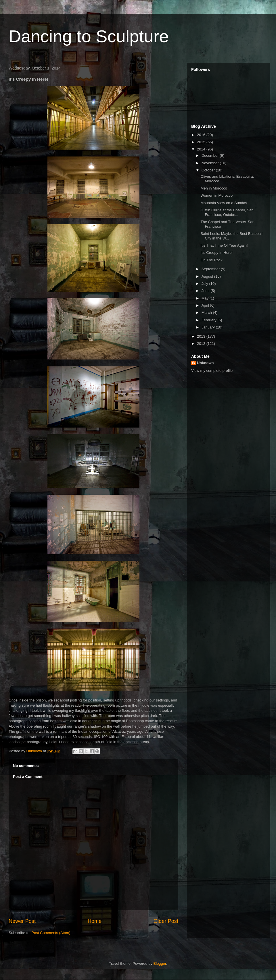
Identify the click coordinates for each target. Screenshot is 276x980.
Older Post (166, 921)
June (206, 291)
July (205, 284)
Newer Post (22, 921)
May (206, 298)
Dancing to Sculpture (89, 36)
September (211, 269)
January (209, 327)
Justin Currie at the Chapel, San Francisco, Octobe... (227, 212)
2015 (202, 142)
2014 (202, 149)
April (206, 305)
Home (95, 921)
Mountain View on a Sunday (224, 203)
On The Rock (211, 260)
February (210, 320)
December (211, 155)
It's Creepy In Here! (216, 253)
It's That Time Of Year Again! (224, 245)
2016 (202, 135)
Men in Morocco (214, 188)
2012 (202, 344)
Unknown (205, 363)
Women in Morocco (216, 195)
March (207, 313)
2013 (202, 336)
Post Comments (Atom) (51, 933)
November (211, 163)
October (209, 170)
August (208, 276)
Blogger (160, 963)
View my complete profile (212, 371)
